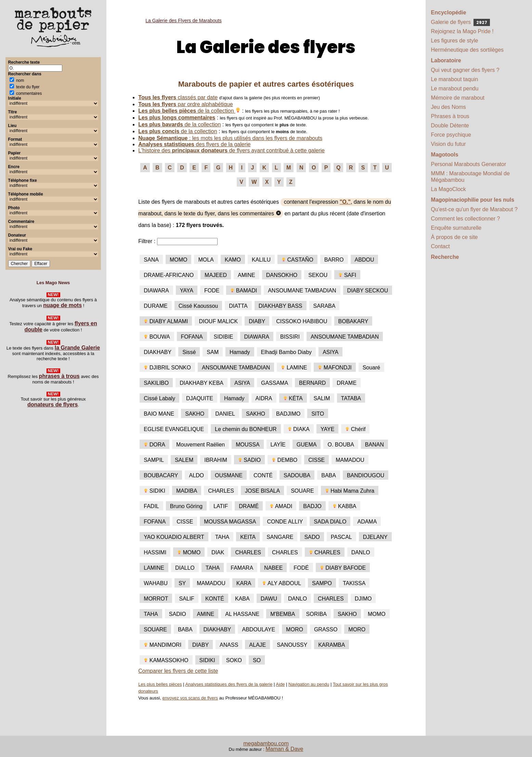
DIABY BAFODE (343, 568)
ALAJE (257, 645)
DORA (154, 445)
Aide (280, 684)
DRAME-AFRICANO (169, 275)
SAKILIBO (156, 383)
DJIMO (363, 599)
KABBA (345, 506)
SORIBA (316, 614)
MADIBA (187, 491)
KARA (244, 583)
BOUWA (157, 337)
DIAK (218, 552)
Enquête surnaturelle (456, 228)
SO (257, 660)
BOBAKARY (353, 321)
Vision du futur (449, 144)
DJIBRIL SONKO (167, 368)
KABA (242, 599)
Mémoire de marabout (458, 98)
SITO (318, 414)
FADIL (151, 506)
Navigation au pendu (309, 684)
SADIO (249, 460)
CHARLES (221, 491)
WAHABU (156, 583)
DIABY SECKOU (368, 291)
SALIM (322, 398)
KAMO (233, 260)
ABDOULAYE (258, 629)
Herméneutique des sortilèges (468, 50)
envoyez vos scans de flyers (190, 698)
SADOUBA (297, 475)
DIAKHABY (158, 352)
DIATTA (238, 306)
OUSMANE (229, 475)
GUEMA (307, 445)
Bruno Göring (186, 506)
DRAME (347, 383)
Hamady (240, 352)
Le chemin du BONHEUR (246, 429)
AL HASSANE (242, 614)
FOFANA (192, 337)
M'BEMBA (283, 614)
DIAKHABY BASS (281, 306)
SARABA (325, 306)
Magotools (445, 155)
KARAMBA (332, 645)
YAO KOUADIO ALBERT (174, 537)
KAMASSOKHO (166, 660)
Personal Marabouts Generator (469, 164)
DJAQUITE (200, 398)
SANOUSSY (292, 645)
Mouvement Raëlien (200, 445)
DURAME (155, 306)
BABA (329, 475)
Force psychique (451, 135)
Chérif (355, 429)
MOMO (179, 260)
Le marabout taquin (455, 79)
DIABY (257, 321)
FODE (212, 291)
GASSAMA (275, 383)
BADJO (312, 506)
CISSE (316, 460)
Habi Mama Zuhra (350, 491)
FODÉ (301, 568)
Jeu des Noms (449, 107)
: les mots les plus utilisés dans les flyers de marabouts (230, 138)
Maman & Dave (284, 749)
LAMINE (294, 368)
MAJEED (216, 275)
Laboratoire (446, 60)
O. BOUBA (341, 445)
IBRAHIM (216, 460)
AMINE (246, 275)
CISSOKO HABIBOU (302, 321)
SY (182, 583)
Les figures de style (455, 41)
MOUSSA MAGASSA (230, 522)
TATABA (351, 398)
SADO (312, 537)
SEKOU (318, 275)
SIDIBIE (224, 337)
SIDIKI (154, 491)
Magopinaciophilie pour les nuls (473, 200)
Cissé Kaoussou (198, 306)
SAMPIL (154, 460)
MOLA (206, 260)
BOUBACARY (161, 475)
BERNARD (312, 383)
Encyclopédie (449, 12)
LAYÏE (278, 445)
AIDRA (264, 398)
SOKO (234, 660)
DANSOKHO (282, 275)
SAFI (347, 275)
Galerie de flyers (461, 22)
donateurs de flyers (53, 405)
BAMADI (244, 291)
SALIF (186, 599)
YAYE (327, 429)
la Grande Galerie (77, 348)
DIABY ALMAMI (166, 321)
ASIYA (330, 352)
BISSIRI (290, 337)
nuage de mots (62, 305)
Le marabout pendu (455, 89)
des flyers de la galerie (194, 144)
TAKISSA (354, 583)
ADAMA (367, 522)
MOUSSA (248, 445)
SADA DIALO (330, 522)
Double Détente (450, 125)
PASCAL (341, 537)
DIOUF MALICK (218, 321)
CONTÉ (263, 475)
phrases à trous (59, 376)
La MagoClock (449, 189)
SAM (213, 352)
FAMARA (242, 568)
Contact (440, 246)
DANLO (361, 552)
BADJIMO (288, 414)
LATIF (221, 506)
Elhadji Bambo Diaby (287, 352)
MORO (295, 629)
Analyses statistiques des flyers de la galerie (229, 684)
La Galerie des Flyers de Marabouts (184, 21)
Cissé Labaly (159, 398)
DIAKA (299, 429)
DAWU (269, 599)
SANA (151, 260)
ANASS (229, 645)
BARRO (334, 260)
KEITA (248, 537)
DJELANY (375, 537)
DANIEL (225, 414)
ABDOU (365, 260)
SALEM (184, 460)
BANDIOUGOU (366, 475)
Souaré (372, 368)
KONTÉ (215, 599)
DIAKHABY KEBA (202, 383)
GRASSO (326, 629)
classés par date (178, 97)
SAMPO (322, 583)
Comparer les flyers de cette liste (178, 671)
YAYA (187, 291)
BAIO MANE (159, 414)
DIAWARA (156, 291)
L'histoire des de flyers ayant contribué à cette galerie (231, 150)
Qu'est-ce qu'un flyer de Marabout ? (474, 209)
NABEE (273, 568)
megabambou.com (266, 743)
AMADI (281, 506)
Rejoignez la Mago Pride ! (462, 31)
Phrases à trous (450, 116)
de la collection (189, 111)
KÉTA (293, 398)
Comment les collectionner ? (466, 219)
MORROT (156, 599)
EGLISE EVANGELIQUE (174, 429)
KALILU (261, 260)
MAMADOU (350, 460)
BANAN (374, 445)
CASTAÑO (297, 260)
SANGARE (280, 537)
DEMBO (284, 460)
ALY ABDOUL (282, 583)
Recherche (445, 257)
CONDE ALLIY (285, 522)
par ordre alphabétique (185, 104)
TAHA (222, 537)
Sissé (189, 352)
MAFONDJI (335, 368)
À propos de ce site (455, 237)
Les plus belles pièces (160, 684)
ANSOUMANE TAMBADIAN (302, 291)
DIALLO (185, 568)
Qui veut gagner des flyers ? (465, 70)
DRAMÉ (249, 506)
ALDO (196, 475)
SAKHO (195, 414)
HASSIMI (155, 552)
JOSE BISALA (262, 491)
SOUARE (302, 491)
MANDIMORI (163, 645)
